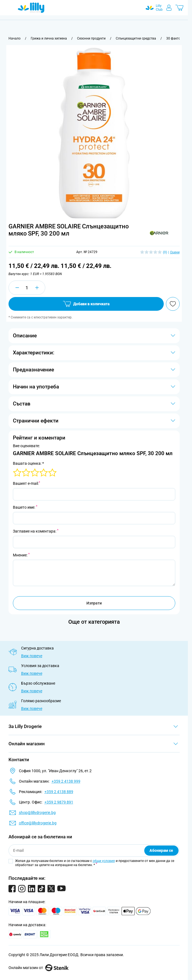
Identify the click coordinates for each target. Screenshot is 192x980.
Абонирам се (161, 850)
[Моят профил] (169, 8)
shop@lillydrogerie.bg (37, 813)
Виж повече (32, 656)
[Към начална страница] (15, 38)
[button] (159, 233)
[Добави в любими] (173, 304)
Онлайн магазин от (39, 968)
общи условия (104, 861)
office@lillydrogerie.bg (38, 823)
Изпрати (94, 603)
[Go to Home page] (31, 8)
